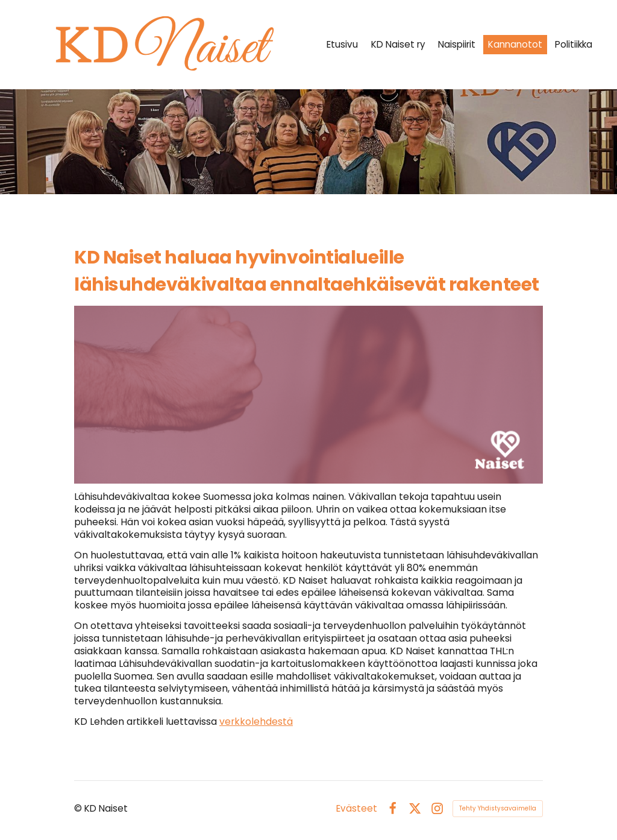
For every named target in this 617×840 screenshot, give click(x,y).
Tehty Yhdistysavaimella (498, 808)
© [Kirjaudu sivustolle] (79, 808)
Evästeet (357, 808)
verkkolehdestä (256, 722)
